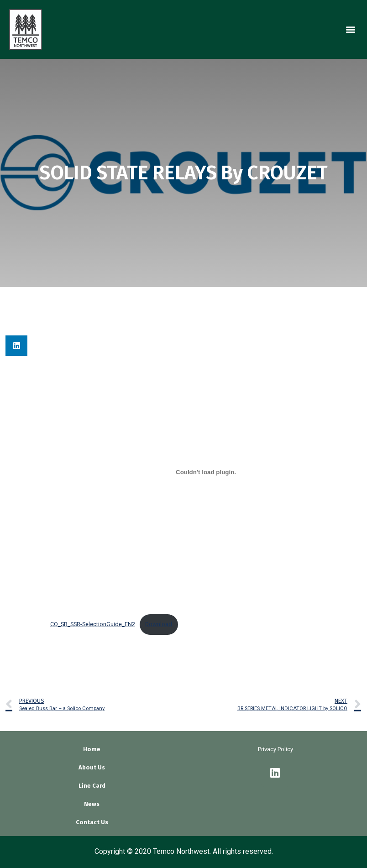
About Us (92, 767)
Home (92, 749)
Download (159, 624)
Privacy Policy (275, 749)
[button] (350, 29)
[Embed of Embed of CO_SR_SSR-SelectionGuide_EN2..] (206, 472)
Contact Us (92, 822)
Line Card (92, 786)
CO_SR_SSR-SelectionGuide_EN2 (93, 624)
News (92, 804)
